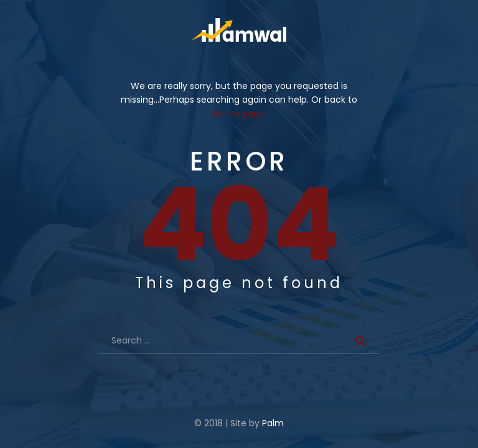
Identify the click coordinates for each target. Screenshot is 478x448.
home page (239, 114)
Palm (273, 423)
